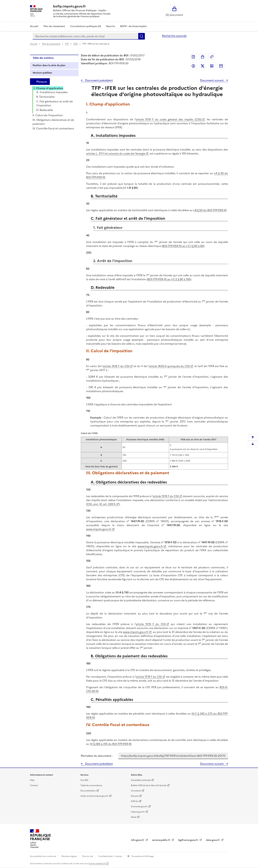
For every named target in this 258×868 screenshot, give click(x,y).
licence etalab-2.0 (97, 864)
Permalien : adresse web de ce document (212, 57)
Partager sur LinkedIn (212, 66)
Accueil (34, 26)
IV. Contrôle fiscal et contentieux (53, 128)
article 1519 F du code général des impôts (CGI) (169, 119)
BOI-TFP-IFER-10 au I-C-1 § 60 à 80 (183, 246)
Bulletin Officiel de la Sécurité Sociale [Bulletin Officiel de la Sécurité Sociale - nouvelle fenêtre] (149, 785)
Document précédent (99, 80)
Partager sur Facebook (193, 66)
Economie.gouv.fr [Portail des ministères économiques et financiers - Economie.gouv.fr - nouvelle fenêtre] (139, 807)
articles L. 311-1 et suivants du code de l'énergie (116, 153)
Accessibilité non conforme (43, 856)
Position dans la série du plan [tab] (49, 65)
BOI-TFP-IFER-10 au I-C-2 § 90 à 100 (169, 279)
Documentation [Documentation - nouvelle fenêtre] (88, 791)
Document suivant (212, 80)
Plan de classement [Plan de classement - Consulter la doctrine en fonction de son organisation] (54, 26)
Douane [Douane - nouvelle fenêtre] (135, 796)
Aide (32, 780)
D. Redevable (45, 110)
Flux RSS (84, 780)
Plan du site (88, 856)
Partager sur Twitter (203, 66)
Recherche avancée (174, 36)
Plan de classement (51, 44)
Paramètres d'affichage (142, 856)
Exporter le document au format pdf (193, 57)
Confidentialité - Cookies (110, 856)
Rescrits (111, 26)
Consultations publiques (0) (86, 26)
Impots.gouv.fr (138, 812)
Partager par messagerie (221, 66)
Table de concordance (91, 785)
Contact (34, 785)
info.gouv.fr (138, 840)
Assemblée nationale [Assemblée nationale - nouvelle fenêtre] (141, 780)
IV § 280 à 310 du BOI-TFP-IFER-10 (111, 744)
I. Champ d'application (48, 88)
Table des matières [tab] (43, 58)
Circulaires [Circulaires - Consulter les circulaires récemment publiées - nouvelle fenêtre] (136, 791)
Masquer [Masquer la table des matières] (42, 82)
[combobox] (85, 36)
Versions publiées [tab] (42, 73)
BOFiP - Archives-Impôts (133, 26)
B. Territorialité (45, 97)
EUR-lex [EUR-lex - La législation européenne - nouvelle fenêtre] (135, 801)
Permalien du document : (97, 756)
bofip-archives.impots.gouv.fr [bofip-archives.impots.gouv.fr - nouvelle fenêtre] (94, 796)
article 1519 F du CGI (116, 366)
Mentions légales (69, 856)
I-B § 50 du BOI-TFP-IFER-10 (210, 210)
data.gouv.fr (213, 840)
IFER (76, 44)
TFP (67, 44)
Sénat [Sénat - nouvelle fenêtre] (134, 817)
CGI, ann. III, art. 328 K (101, 504)
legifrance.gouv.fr (188, 840)
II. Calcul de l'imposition (48, 115)
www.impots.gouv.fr (99, 529)
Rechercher (142, 36)
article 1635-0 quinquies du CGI (169, 366)
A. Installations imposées (52, 92)
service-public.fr (161, 840)
